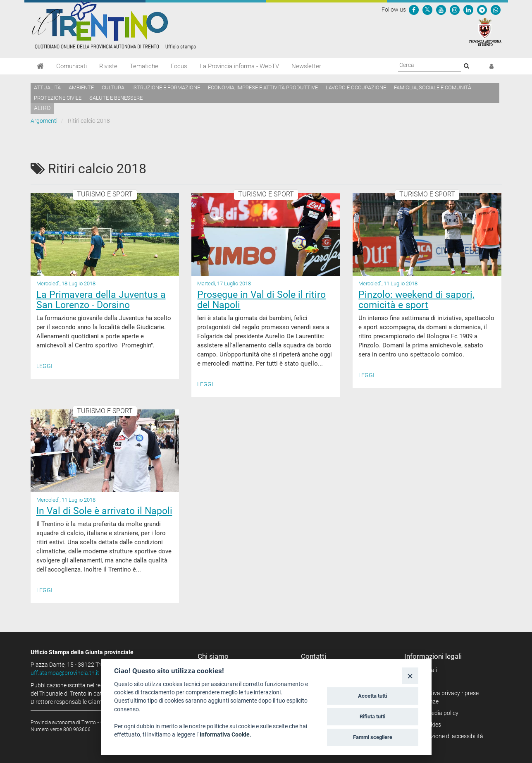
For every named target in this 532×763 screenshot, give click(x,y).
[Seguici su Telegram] (482, 10)
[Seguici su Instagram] (455, 10)
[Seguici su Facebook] (414, 10)
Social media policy (434, 713)
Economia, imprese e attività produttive (263, 87)
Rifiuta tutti (372, 716)
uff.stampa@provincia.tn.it (65, 673)
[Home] (40, 66)
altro (42, 108)
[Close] (410, 676)
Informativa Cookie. (225, 734)
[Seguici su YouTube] (441, 10)
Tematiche (144, 66)
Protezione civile (58, 98)
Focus (179, 66)
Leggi (44, 366)
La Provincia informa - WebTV (239, 66)
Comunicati (72, 66)
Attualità (47, 87)
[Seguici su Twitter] (427, 10)
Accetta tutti (372, 696)
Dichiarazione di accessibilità (447, 736)
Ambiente (81, 87)
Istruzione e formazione (166, 87)
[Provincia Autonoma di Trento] (485, 31)
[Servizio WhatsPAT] (496, 10)
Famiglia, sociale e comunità (433, 87)
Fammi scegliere (373, 737)
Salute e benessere (116, 98)
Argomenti (44, 121)
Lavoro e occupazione (356, 87)
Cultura (113, 87)
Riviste (108, 66)
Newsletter (306, 66)
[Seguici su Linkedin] (468, 10)
